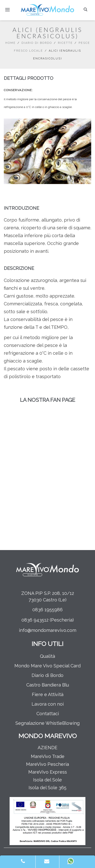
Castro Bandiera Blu (48, 685)
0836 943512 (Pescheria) (48, 620)
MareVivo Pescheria (47, 764)
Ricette (65, 43)
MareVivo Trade (48, 756)
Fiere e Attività (48, 694)
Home (10, 43)
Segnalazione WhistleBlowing (47, 723)
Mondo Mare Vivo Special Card (47, 666)
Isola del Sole (47, 780)
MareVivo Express (48, 772)
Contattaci (48, 714)
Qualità (47, 656)
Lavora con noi (48, 704)
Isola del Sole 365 (47, 788)
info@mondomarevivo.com (48, 630)
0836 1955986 (47, 610)
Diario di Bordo (37, 43)
